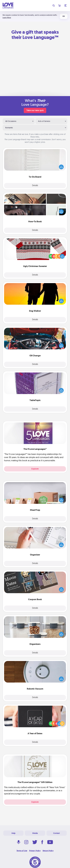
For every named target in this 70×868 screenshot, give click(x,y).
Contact (57, 833)
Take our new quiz (35, 110)
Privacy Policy (35, 851)
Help (13, 833)
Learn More (7, 18)
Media (35, 833)
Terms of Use (22, 851)
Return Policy (48, 851)
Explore (35, 469)
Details (35, 186)
